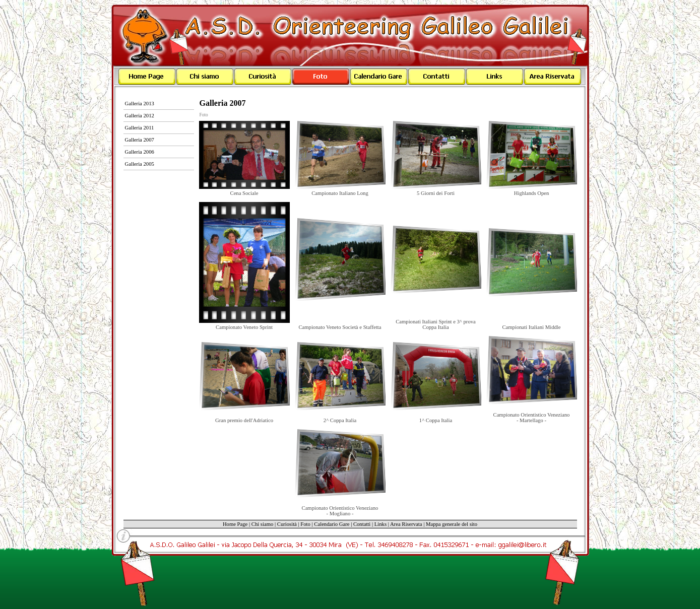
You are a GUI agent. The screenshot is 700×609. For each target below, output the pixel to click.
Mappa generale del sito (452, 524)
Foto (204, 115)
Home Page (235, 524)
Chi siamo (263, 524)
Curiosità (287, 524)
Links (380, 524)
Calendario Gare (332, 524)
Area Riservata (406, 524)
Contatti (362, 524)
